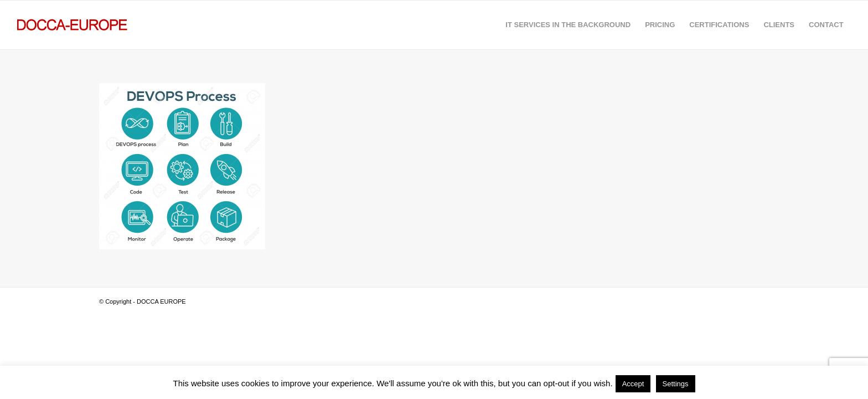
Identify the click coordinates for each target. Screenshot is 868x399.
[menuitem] (568, 25)
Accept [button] (633, 384)
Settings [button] (676, 384)
